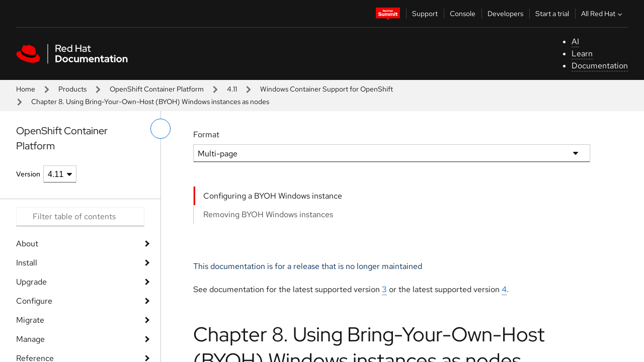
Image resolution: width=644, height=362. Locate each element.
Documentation (600, 66)
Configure (34, 301)
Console (463, 14)
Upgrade (31, 282)
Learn (582, 54)
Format (206, 134)
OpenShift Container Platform (157, 89)
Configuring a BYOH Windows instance (273, 196)
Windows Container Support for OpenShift (327, 89)
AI (575, 41)
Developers (505, 14)
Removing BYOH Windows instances (268, 214)
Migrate (30, 320)
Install (27, 263)
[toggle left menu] (160, 129)
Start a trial (552, 14)
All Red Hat (603, 14)
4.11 (232, 89)
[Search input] (80, 217)
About (27, 244)
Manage (30, 339)
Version (28, 174)
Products (72, 89)
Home (26, 89)
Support (425, 14)
